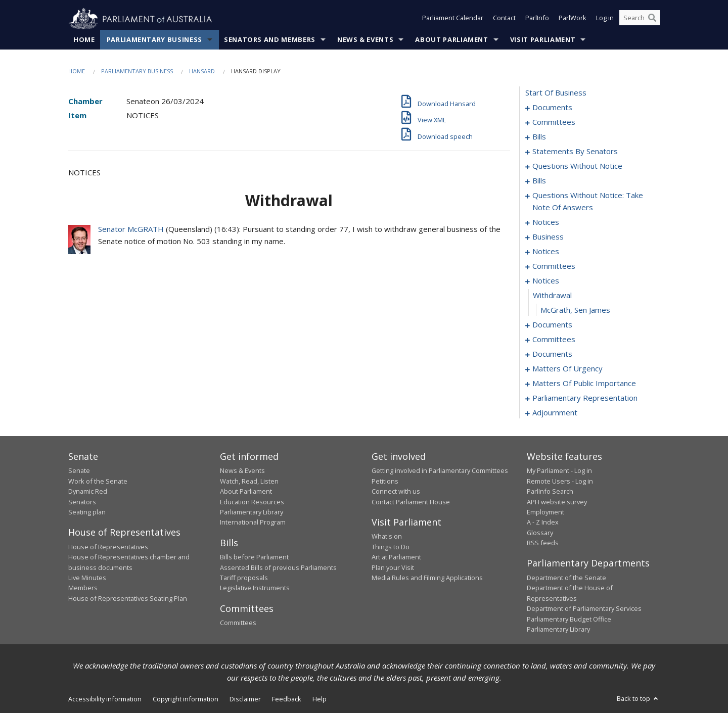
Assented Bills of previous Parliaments (278, 567)
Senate (79, 471)
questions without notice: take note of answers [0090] (588, 202)
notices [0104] (546, 252)
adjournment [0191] (555, 413)
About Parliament (451, 40)
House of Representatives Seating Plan (128, 598)
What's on (387, 537)
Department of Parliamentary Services (584, 609)
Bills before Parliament (254, 557)
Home (84, 40)
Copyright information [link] (186, 699)
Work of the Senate (98, 481)
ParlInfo (537, 19)
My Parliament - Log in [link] (559, 471)
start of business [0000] (556, 93)
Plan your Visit (393, 567)
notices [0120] (546, 281)
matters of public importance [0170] (584, 384)
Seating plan (87, 512)
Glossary (540, 533)
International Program (253, 522)
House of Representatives (108, 547)
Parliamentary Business (154, 40)
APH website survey (557, 502)
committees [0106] (554, 266)
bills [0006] (539, 137)
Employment (545, 512)
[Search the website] (640, 19)
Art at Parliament (396, 557)
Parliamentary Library (252, 512)
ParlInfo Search (550, 492)
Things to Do (391, 547)
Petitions (385, 481)
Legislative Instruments (255, 588)
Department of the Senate (566, 578)
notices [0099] (546, 222)
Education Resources (252, 502)
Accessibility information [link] (105, 699)
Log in (605, 19)
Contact (504, 19)
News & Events (365, 40)
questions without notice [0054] (577, 166)
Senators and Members (270, 40)
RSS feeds (543, 543)
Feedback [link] (287, 699)
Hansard (202, 72)
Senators (82, 502)
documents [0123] (552, 325)
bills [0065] (539, 181)
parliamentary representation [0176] (585, 398)
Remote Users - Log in (560, 481)
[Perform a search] (652, 19)
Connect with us (396, 492)
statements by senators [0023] (575, 152)
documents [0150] (552, 354)
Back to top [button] (638, 699)
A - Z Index (543, 522)
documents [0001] (552, 108)
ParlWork (573, 19)
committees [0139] (554, 340)
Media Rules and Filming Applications (427, 578)
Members (83, 588)
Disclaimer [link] (245, 699)
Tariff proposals (244, 578)
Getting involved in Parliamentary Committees (440, 471)
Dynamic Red (88, 492)
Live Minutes (87, 578)
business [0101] (548, 237)
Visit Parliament (543, 40)
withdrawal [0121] (552, 296)
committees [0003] (554, 122)
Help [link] (320, 699)
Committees (238, 623)
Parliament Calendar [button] (453, 19)
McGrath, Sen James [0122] (575, 310)
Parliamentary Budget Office (569, 619)
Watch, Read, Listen (249, 481)
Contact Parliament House (411, 502)
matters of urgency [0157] (567, 369)
